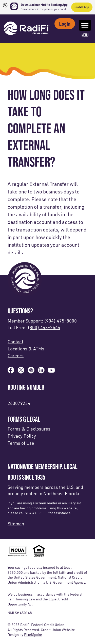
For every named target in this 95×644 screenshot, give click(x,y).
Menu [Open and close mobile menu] (85, 29)
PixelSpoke (33, 634)
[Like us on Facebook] (11, 372)
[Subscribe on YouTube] (51, 372)
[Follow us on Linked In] (41, 372)
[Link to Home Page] (27, 29)
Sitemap (16, 524)
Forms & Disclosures (29, 429)
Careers (16, 355)
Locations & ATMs (26, 349)
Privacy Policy (22, 436)
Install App (82, 7)
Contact (15, 342)
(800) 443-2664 (44, 327)
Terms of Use (21, 443)
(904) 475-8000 (60, 321)
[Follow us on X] (21, 372)
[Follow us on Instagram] (31, 372)
